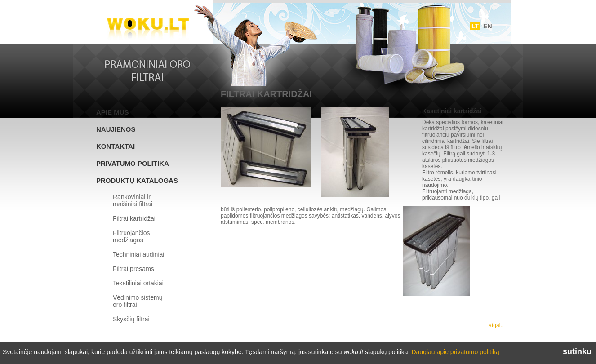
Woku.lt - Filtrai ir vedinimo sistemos (148, 24)
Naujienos (116, 129)
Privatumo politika (133, 163)
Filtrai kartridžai (134, 218)
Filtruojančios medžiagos (131, 236)
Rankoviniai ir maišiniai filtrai (133, 200)
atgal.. (496, 325)
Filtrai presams (133, 269)
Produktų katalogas (137, 180)
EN (487, 26)
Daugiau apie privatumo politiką (455, 352)
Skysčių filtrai (131, 319)
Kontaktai (116, 146)
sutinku (577, 351)
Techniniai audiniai (138, 254)
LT (475, 26)
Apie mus (113, 112)
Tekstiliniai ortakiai (138, 283)
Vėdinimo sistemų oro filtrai (138, 301)
